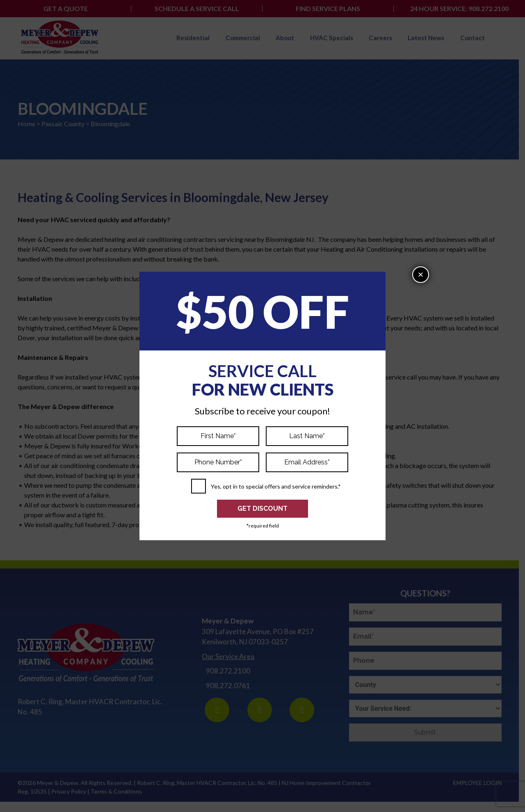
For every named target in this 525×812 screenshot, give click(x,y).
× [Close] (420, 274)
